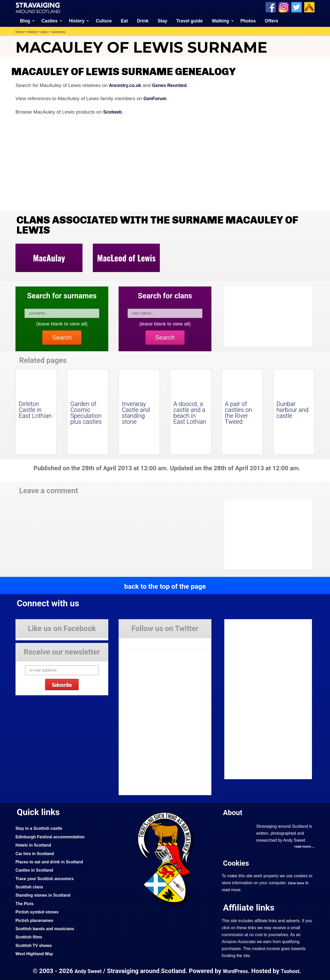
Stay (162, 21)
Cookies (237, 863)
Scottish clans (31, 886)
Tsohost (292, 971)
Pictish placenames (36, 920)
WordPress (236, 971)
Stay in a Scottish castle (41, 828)
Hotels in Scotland (35, 844)
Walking (221, 21)
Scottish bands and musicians (48, 928)
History (77, 21)
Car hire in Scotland (36, 853)
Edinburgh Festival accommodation (53, 836)
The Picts (25, 903)
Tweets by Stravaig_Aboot (142, 641)
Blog (25, 21)
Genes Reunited (174, 85)
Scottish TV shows (35, 945)
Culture (104, 21)
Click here (297, 883)
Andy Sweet (86, 971)
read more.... (303, 846)
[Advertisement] (266, 534)
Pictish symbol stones (39, 911)
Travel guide (190, 21)
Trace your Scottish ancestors (47, 878)
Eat (124, 21)
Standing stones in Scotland (45, 895)
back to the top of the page (165, 586)
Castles (50, 21)
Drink (143, 21)
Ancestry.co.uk (127, 85)
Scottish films (30, 936)
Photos (248, 21)
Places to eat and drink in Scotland (52, 861)
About (234, 812)
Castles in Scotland (36, 870)
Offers (271, 21)
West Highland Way (36, 953)
